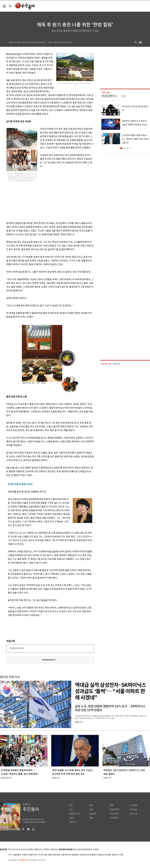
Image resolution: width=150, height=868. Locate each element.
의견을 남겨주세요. (17, 648)
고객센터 (46, 850)
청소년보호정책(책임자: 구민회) (86, 850)
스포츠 (72, 818)
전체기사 (73, 822)
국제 (91, 810)
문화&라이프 (74, 814)
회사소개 (12, 850)
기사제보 (133, 805)
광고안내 (133, 814)
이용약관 (54, 850)
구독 (123, 96)
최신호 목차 (114, 810)
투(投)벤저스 (109, 96)
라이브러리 (114, 814)
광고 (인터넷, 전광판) (25, 850)
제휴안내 (38, 850)
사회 (71, 810)
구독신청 (133, 810)
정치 (71, 805)
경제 (91, 805)
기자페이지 (114, 818)
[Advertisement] (44, 201)
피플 (91, 818)
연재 (111, 805)
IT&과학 (93, 814)
